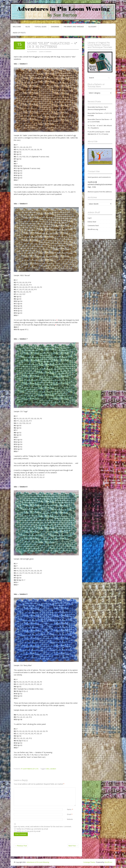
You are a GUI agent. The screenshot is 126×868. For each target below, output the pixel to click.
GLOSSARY (92, 27)
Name (69, 809)
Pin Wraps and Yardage (74, 27)
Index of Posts (19, 33)
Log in (90, 218)
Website (70, 819)
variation (53, 769)
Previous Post (21, 846)
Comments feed (93, 226)
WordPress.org (93, 229)
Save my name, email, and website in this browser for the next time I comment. (43, 827)
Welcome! (17, 27)
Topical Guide (40, 27)
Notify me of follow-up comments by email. (32, 829)
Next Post (73, 846)
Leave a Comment (45, 52)
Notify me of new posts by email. (29, 831)
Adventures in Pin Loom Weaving (38, 862)
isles (48, 769)
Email (69, 814)
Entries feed (92, 222)
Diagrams (55, 27)
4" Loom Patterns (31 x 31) (30, 769)
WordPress (108, 862)
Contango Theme (89, 862)
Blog (28, 27)
